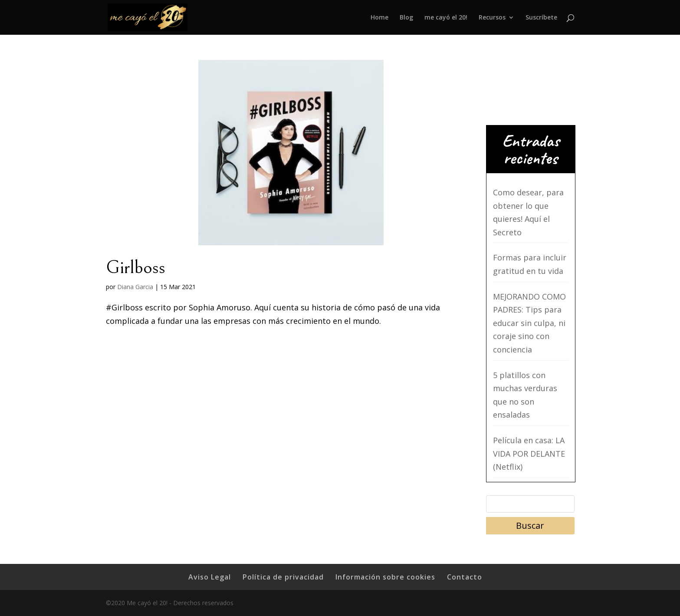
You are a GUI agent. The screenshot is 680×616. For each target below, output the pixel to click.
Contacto (465, 577)
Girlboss (136, 267)
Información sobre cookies (385, 577)
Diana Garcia (135, 287)
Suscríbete (541, 18)
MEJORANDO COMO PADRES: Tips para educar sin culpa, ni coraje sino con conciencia (529, 323)
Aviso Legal (210, 577)
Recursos (492, 18)
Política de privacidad (283, 577)
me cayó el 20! (446, 18)
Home (379, 18)
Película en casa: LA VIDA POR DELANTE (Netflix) (529, 453)
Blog (406, 18)
